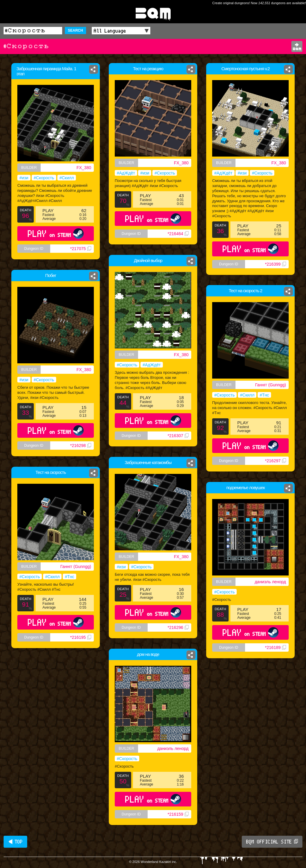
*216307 (178, 436)
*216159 (178, 814)
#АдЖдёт (126, 173)
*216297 (276, 461)
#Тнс (264, 395)
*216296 (178, 627)
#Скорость (44, 178)
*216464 (178, 234)
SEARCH (75, 30)
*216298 (81, 446)
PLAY (56, 234)
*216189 (276, 647)
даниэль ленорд (270, 582)
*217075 (81, 249)
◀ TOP (15, 842)
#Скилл (67, 178)
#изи (24, 178)
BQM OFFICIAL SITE (272, 842)
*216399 (276, 264)
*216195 (81, 637)
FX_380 (84, 168)
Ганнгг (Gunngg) (271, 385)
